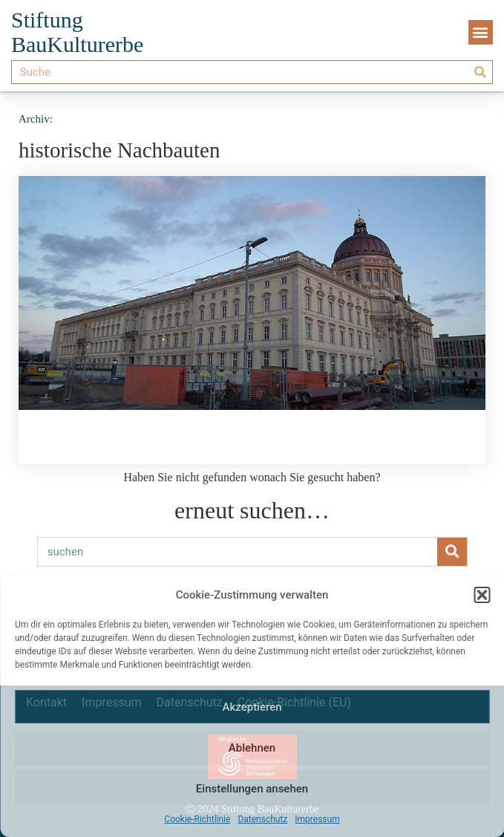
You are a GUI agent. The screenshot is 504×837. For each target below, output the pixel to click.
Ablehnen (252, 748)
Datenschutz (262, 819)
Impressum (317, 819)
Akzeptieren (252, 707)
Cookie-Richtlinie (197, 819)
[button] (482, 595)
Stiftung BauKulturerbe (77, 32)
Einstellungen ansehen (252, 789)
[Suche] (480, 72)
